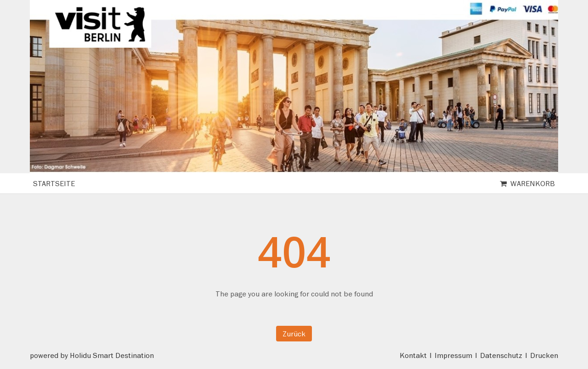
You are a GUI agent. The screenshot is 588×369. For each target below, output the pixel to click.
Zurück (294, 334)
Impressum (453, 355)
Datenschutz (501, 355)
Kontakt (413, 355)
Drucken (544, 355)
